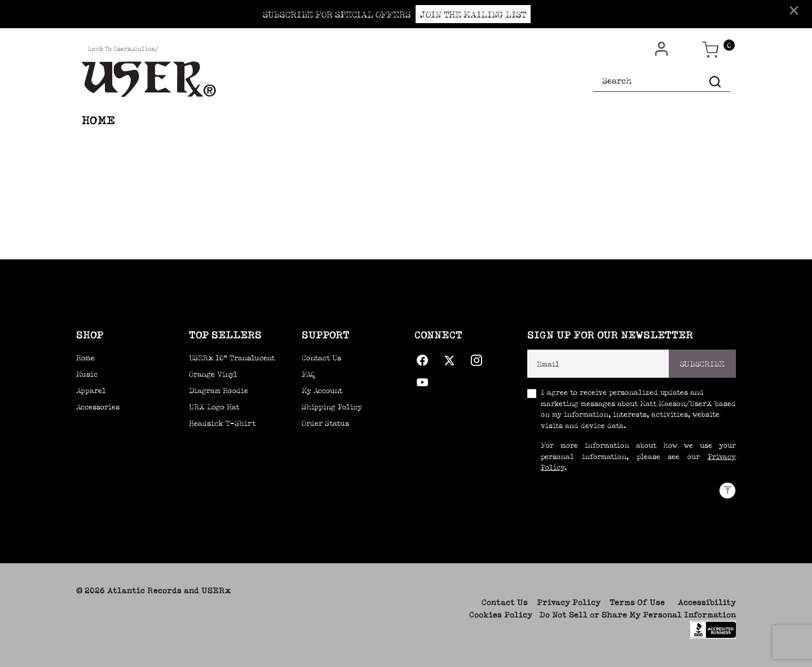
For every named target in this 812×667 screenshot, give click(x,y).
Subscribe (702, 364)
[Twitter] (449, 358)
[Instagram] (476, 358)
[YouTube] (422, 380)
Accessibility (707, 602)
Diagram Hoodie (219, 390)
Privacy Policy (569, 602)
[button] (663, 49)
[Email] (598, 364)
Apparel (91, 390)
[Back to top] (727, 491)
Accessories (98, 407)
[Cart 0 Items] (710, 50)
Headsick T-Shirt (222, 423)
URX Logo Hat (214, 407)
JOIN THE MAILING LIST (473, 14)
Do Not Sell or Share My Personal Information (637, 615)
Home (85, 358)
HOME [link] (98, 120)
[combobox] (661, 81)
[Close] (794, 10)
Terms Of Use (637, 602)
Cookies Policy (501, 615)
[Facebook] (422, 358)
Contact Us (505, 602)
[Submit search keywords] (715, 81)
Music (87, 374)
